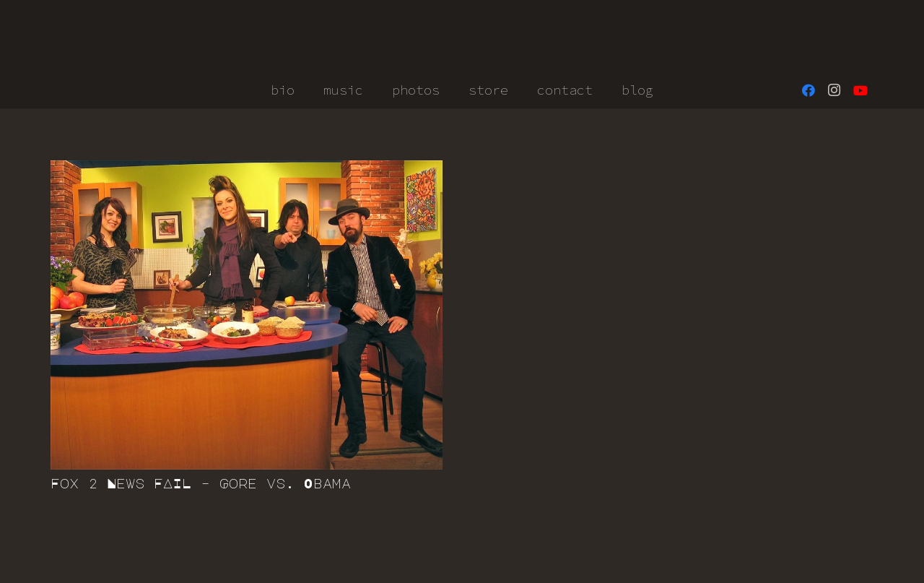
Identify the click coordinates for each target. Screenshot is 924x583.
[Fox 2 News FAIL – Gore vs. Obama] (247, 315)
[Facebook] (808, 90)
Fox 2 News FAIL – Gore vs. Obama (201, 483)
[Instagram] (834, 90)
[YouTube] (860, 90)
